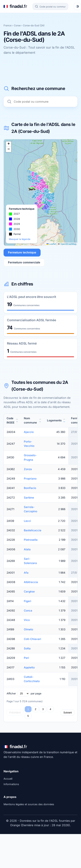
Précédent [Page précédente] (15, 713)
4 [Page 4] (50, 709)
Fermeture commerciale (24, 262)
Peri (26, 658)
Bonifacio (30, 488)
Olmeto (28, 629)
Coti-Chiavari (32, 639)
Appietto (29, 667)
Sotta (27, 648)
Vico (27, 620)
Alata (27, 549)
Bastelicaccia (33, 530)
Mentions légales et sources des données (29, 804)
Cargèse (29, 592)
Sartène (29, 498)
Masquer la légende (20, 239)
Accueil (8, 779)
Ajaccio (29, 432)
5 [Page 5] (28, 716)
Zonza (28, 469)
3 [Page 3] (43, 709)
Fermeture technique (22, 252)
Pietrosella (31, 540)
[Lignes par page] (23, 694)
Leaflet (51, 244)
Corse (17, 25)
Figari (28, 601)
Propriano (30, 479)
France (8, 25)
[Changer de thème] (77, 6)
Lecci (27, 521)
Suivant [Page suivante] (68, 713)
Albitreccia (31, 582)
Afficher (11, 693)
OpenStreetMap (68, 244)
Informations (11, 784)
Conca (28, 611)
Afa (26, 573)
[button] (9, 144)
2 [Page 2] (36, 709)
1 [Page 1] (28, 709)
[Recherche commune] (50, 6)
